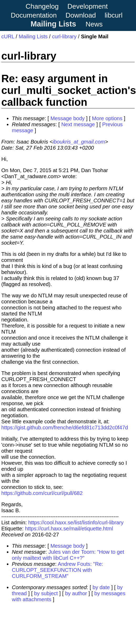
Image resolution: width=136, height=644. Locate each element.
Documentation (34, 15)
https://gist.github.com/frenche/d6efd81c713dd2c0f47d (65, 427)
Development (87, 6)
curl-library (64, 36)
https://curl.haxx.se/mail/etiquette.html (69, 529)
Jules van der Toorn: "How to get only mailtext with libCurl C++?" (68, 555)
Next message (78, 124)
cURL (8, 36)
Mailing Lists (53, 24)
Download (81, 15)
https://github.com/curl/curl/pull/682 (42, 493)
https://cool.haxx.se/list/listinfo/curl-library (76, 522)
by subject (46, 593)
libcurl (114, 15)
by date (101, 587)
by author (76, 593)
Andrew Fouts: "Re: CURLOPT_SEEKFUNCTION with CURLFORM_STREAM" (57, 570)
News (94, 24)
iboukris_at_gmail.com (79, 142)
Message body (68, 118)
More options (107, 118)
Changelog (42, 6)
